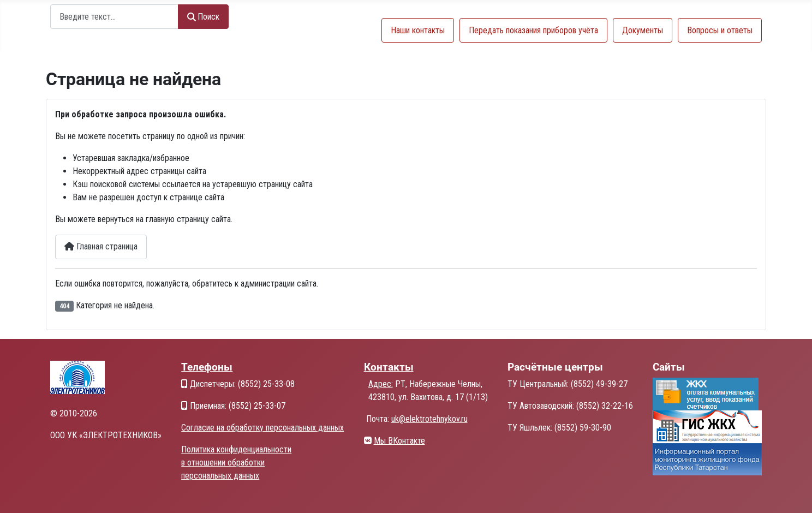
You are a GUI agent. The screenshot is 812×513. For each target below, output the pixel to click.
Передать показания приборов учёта (533, 30)
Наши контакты (418, 30)
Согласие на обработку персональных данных (262, 428)
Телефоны (207, 367)
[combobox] (114, 17)
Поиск (203, 17)
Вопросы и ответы (720, 30)
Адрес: (381, 384)
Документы (643, 30)
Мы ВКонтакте (399, 441)
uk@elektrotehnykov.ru (429, 419)
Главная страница (101, 246)
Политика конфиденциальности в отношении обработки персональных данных (236, 463)
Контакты (389, 367)
